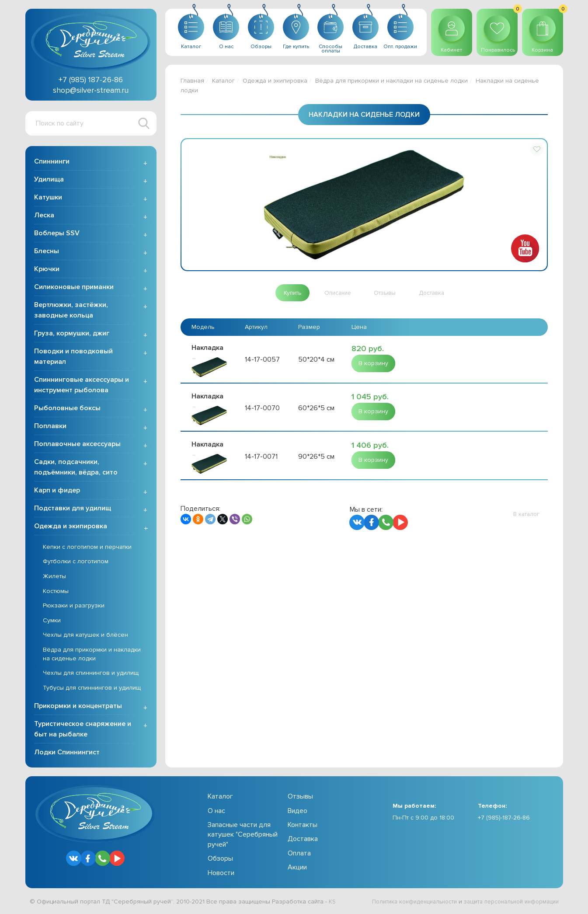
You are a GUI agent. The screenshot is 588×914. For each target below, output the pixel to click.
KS (332, 902)
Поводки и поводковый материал (73, 357)
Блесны (47, 252)
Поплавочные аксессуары (77, 445)
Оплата (299, 854)
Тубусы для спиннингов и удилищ (92, 689)
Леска (44, 216)
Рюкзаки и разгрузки (74, 606)
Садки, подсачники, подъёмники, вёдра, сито (76, 468)
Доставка (303, 840)
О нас (216, 812)
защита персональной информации (507, 902)
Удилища (49, 180)
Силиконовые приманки (74, 288)
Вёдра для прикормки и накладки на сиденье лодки (92, 655)
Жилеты (54, 577)
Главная (192, 81)
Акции (297, 868)
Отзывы (300, 798)
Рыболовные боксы (67, 409)
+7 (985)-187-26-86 (504, 818)
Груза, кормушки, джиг (72, 334)
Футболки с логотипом (76, 563)
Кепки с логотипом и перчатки (87, 548)
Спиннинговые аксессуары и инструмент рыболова (82, 386)
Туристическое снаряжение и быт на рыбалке (83, 730)
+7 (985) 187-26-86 (91, 80)
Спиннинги (52, 162)
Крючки (47, 270)
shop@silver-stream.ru (91, 90)
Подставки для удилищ (73, 509)
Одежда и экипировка (71, 527)
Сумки (52, 621)
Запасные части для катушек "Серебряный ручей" (243, 836)
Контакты (303, 826)
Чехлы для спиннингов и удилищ (91, 674)
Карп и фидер (57, 491)
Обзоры (220, 859)
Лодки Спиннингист (67, 754)
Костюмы (56, 592)
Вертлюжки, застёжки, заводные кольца (71, 311)
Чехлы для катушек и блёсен (85, 636)
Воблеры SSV (57, 234)
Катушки (48, 198)
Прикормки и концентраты (78, 707)
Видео (297, 812)
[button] (537, 149)
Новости (221, 874)
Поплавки (50, 427)
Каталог (223, 81)
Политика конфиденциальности (402, 902)
